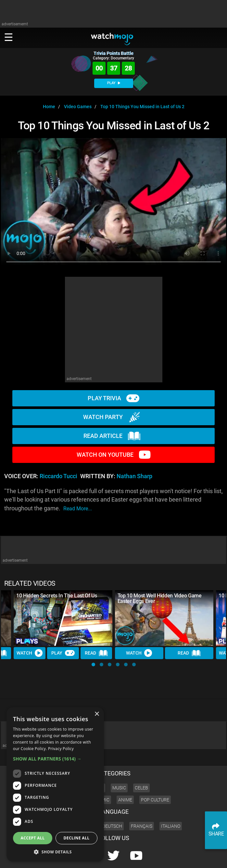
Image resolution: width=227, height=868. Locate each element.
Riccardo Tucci (58, 476)
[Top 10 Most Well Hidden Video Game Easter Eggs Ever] (164, 618)
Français (142, 804)
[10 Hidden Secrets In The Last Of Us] (63, 618)
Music (119, 766)
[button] (93, 664)
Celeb (141, 766)
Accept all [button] (33, 838)
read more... (78, 509)
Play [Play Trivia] (63, 653)
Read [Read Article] (96, 653)
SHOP (215, 857)
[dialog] (55, 784)
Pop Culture (155, 778)
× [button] (97, 714)
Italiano (171, 804)
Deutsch (112, 804)
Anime (125, 778)
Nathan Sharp (134, 476)
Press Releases (118, 857)
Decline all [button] (77, 838)
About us (164, 857)
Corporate (143, 857)
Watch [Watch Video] (30, 653)
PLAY (114, 83)
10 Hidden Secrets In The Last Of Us (57, 596)
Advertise (184, 857)
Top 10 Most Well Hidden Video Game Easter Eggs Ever (160, 598)
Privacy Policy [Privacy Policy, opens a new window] (61, 749)
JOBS (202, 857)
